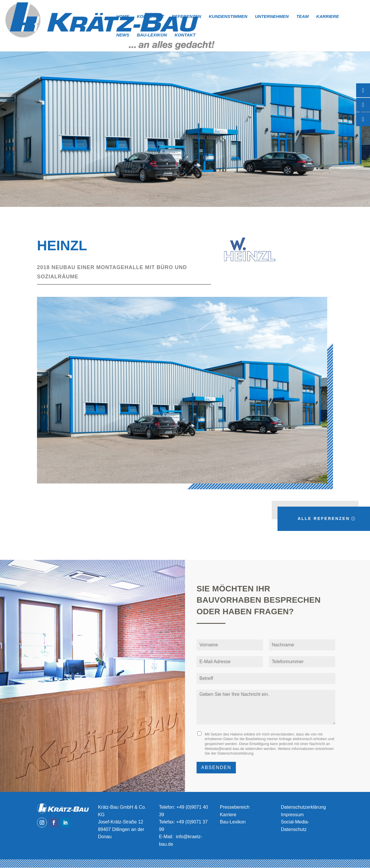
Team (303, 17)
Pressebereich (235, 807)
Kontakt (185, 35)
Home (123, 17)
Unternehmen (272, 17)
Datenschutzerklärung (235, 753)
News (123, 35)
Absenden (216, 767)
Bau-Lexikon (152, 35)
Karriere (328, 17)
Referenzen (186, 17)
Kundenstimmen (228, 17)
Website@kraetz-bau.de (224, 749)
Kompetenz (150, 17)
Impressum (292, 815)
